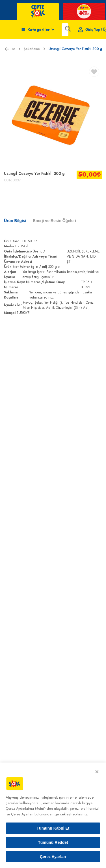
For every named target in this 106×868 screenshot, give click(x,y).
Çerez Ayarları (53, 857)
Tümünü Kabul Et (53, 828)
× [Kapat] (97, 771)
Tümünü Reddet (53, 842)
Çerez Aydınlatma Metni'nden (29, 808)
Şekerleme (34, 49)
